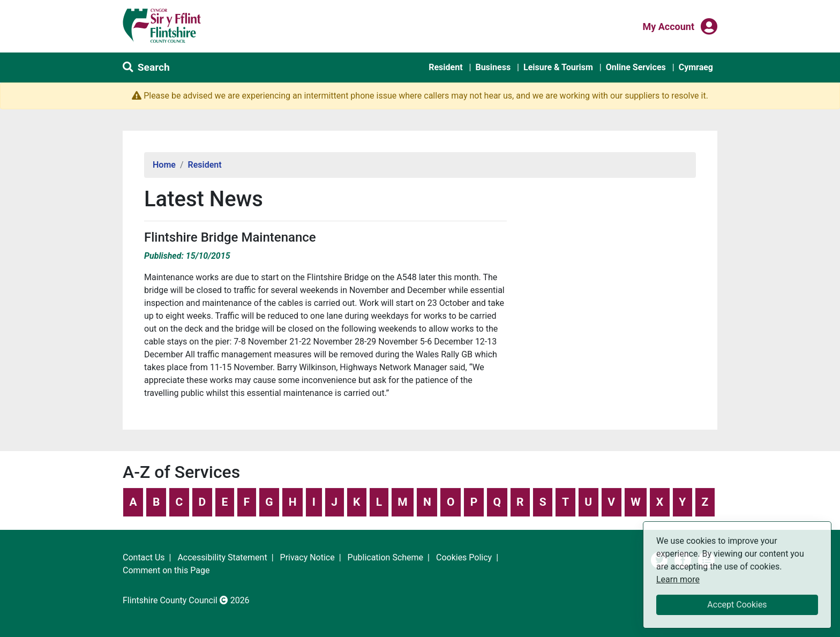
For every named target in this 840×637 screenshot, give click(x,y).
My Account (668, 26)
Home (164, 165)
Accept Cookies (737, 605)
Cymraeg (696, 67)
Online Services (636, 67)
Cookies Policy (464, 557)
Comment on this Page (166, 570)
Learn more (678, 579)
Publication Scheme (386, 557)
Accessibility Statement (222, 557)
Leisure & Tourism (558, 67)
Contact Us (144, 557)
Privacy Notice (307, 557)
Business (493, 67)
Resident (445, 67)
